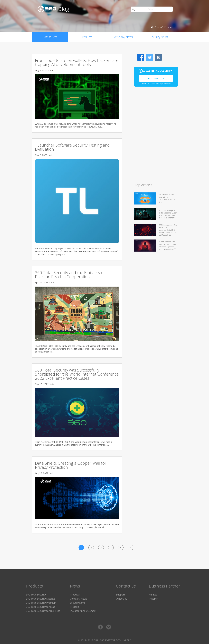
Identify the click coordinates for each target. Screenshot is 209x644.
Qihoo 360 (122, 599)
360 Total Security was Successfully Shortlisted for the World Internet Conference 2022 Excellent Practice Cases (77, 374)
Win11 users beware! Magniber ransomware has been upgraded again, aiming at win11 (168, 245)
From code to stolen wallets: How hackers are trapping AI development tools (77, 62)
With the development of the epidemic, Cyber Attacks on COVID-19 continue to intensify (168, 214)
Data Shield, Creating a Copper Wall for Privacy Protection (71, 465)
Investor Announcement (83, 611)
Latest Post (50, 37)
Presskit (74, 607)
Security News (159, 37)
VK (158, 57)
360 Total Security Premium (41, 603)
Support (120, 595)
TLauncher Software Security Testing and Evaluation (72, 147)
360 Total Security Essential (41, 599)
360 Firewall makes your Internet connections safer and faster (167, 198)
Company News (123, 37)
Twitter (149, 57)
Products (86, 37)
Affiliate (153, 595)
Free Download (156, 78)
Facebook (141, 57)
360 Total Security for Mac (40, 607)
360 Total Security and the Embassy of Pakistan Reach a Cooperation (70, 275)
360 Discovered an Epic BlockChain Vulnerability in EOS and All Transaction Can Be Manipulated (168, 230)
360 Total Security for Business (43, 611)
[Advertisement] (156, 136)
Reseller (153, 599)
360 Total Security (36, 595)
